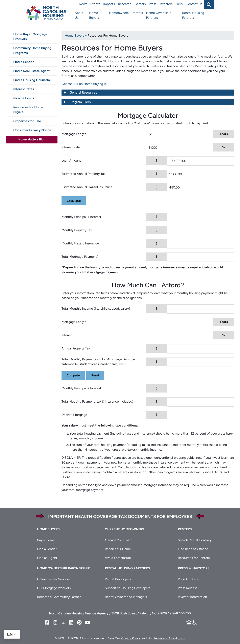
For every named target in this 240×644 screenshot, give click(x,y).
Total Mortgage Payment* (80, 257)
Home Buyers (94, 15)
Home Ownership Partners (159, 15)
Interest (67, 335)
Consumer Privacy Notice (32, 130)
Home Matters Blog (32, 139)
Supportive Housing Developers (128, 588)
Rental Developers (118, 579)
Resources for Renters (194, 558)
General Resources (83, 92)
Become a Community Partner (59, 597)
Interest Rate (71, 147)
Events (95, 4)
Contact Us (194, 4)
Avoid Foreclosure (118, 558)
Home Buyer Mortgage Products (30, 37)
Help (179, 4)
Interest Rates (24, 89)
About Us (79, 15)
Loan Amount (71, 160)
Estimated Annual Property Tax (83, 174)
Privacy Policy (131, 638)
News (83, 4)
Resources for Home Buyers (28, 110)
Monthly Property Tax (77, 230)
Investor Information (192, 597)
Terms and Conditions (169, 638)
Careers (140, 4)
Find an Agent (47, 558)
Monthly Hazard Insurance (80, 243)
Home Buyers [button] (48, 529)
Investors (166, 4)
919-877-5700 (180, 613)
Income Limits (24, 98)
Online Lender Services (54, 579)
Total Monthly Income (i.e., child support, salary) (96, 309)
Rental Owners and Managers (126, 597)
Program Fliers (80, 102)
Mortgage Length (74, 134)
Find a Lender (23, 62)
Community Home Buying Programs (32, 50)
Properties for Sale (27, 121)
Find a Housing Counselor (32, 80)
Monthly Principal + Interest (81, 217)
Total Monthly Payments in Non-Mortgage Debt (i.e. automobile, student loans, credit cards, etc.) (99, 362)
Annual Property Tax (76, 348)
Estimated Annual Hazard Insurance (87, 187)
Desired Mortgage (74, 415)
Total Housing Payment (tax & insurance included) (97, 401)
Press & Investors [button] (194, 568)
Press (153, 4)
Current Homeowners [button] (125, 529)
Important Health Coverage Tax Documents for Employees (120, 517)
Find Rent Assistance (193, 549)
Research (125, 4)
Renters (137, 13)
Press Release (188, 588)
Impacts (109, 4)
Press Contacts (189, 579)
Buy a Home (46, 540)
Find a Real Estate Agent (31, 71)
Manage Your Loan (118, 540)
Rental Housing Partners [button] (127, 568)
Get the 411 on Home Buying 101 (85, 84)
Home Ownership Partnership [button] (63, 568)
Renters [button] (185, 529)
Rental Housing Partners (193, 15)
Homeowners (119, 13)
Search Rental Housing (194, 540)
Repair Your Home (118, 549)
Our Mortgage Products (54, 588)
